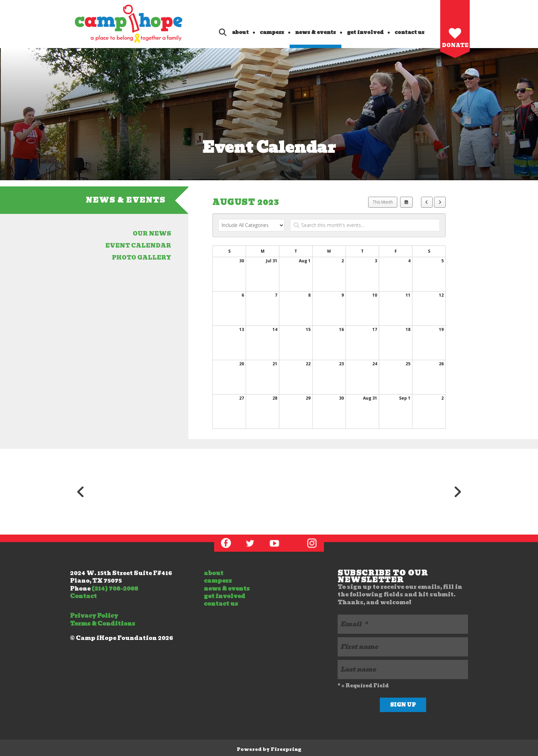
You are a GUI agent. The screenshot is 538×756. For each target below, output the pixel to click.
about (240, 32)
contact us (410, 32)
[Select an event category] (251, 225)
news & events (315, 32)
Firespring (286, 749)
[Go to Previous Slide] (81, 492)
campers (272, 32)
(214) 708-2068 (115, 589)
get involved (365, 32)
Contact (83, 596)
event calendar (138, 246)
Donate (455, 45)
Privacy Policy (94, 616)
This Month (383, 202)
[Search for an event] (365, 225)
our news (152, 234)
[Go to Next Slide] (457, 492)
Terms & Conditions (103, 624)
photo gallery (142, 258)
